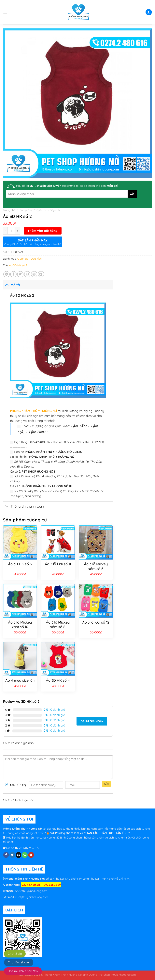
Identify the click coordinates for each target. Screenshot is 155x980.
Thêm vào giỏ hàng (43, 231)
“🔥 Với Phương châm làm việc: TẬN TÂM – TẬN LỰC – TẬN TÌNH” (87, 833)
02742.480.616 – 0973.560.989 (41, 885)
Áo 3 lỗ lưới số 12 (96, 622)
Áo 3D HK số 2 (18, 265)
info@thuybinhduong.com (32, 897)
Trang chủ (9, 210)
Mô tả (11, 284)
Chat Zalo (15, 954)
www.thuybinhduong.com (31, 891)
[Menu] (5, 12)
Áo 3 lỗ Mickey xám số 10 (20, 625)
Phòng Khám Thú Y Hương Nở (23, 829)
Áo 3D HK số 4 (58, 680)
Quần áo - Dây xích (48, 210)
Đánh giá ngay (92, 721)
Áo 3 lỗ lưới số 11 (58, 564)
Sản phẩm (26, 210)
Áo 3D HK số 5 (20, 564)
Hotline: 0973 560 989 (23, 971)
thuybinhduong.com (123, 975)
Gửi (106, 784)
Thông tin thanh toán (23, 507)
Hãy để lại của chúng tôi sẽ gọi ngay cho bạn (67, 186)
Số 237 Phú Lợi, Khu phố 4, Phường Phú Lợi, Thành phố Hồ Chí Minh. (87, 879)
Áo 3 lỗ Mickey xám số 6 (96, 566)
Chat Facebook (19, 962)
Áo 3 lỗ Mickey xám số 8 (58, 625)
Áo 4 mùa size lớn (20, 680)
